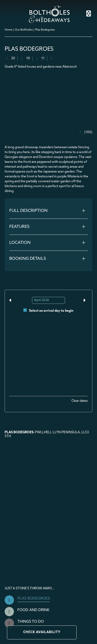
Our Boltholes (24, 30)
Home (9, 30)
